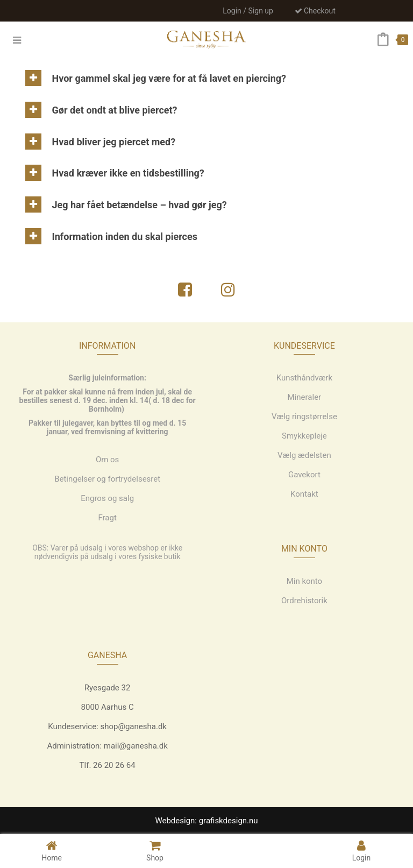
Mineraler (305, 397)
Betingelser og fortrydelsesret (107, 479)
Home (52, 851)
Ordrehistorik (304, 601)
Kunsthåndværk (304, 378)
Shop (155, 851)
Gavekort (304, 475)
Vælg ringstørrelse (304, 417)
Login (362, 851)
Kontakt (304, 494)
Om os (108, 460)
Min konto (305, 581)
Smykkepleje (304, 436)
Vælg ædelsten (304, 455)
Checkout (315, 11)
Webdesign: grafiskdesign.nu (206, 821)
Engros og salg (107, 498)
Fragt (107, 518)
